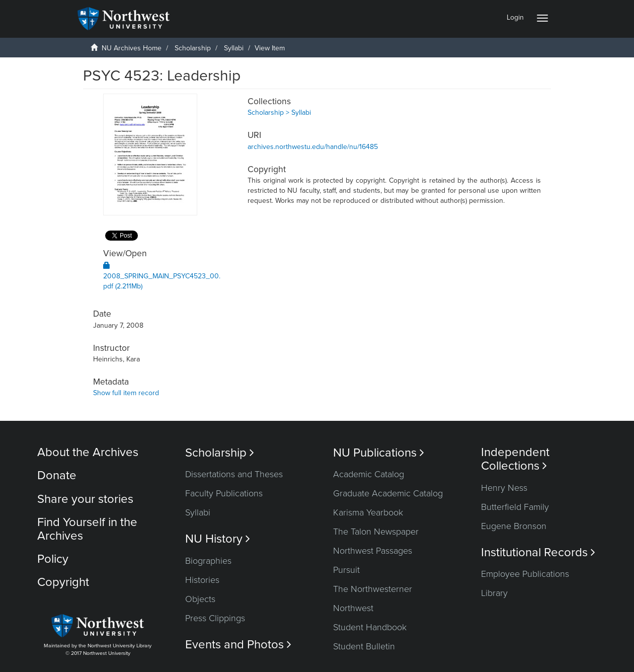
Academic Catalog (369, 474)
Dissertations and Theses (234, 474)
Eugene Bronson (514, 526)
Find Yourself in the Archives (87, 529)
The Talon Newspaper (376, 532)
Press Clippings (215, 618)
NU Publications (379, 453)
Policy (53, 559)
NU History (218, 539)
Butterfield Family (515, 507)
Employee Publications (525, 574)
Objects (200, 599)
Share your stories (85, 499)
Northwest (353, 608)
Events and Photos (238, 645)
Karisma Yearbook (368, 512)
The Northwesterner (373, 589)
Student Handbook (370, 627)
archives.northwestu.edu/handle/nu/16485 (313, 147)
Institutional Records (538, 552)
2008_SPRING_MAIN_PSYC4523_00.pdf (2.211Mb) (162, 276)
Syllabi (234, 48)
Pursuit (346, 570)
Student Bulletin (364, 646)
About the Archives (88, 452)
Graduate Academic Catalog (388, 493)
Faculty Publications (224, 493)
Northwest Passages (373, 551)
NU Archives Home (132, 48)
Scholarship (193, 48)
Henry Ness (504, 488)
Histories (202, 580)
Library (494, 593)
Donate (57, 475)
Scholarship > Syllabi (279, 113)
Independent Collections (515, 459)
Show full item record (126, 393)
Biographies (208, 561)
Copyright (63, 582)
